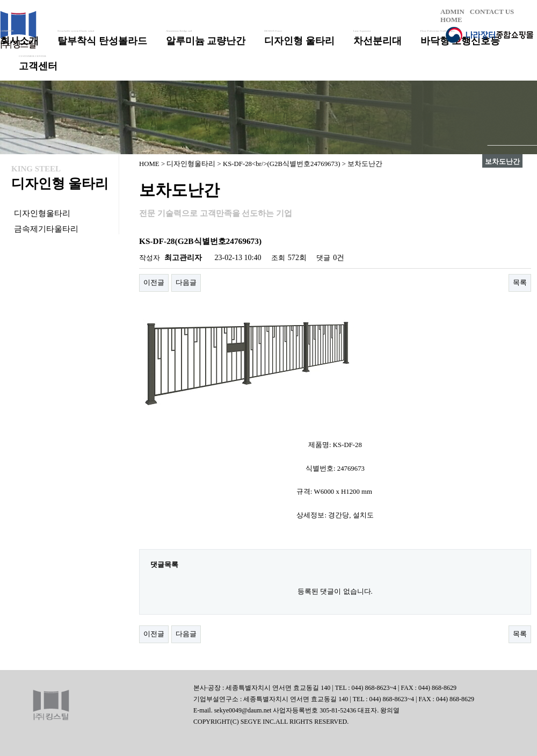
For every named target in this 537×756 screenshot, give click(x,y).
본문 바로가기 (0, 0)
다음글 (186, 283)
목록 (520, 283)
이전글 (154, 283)
